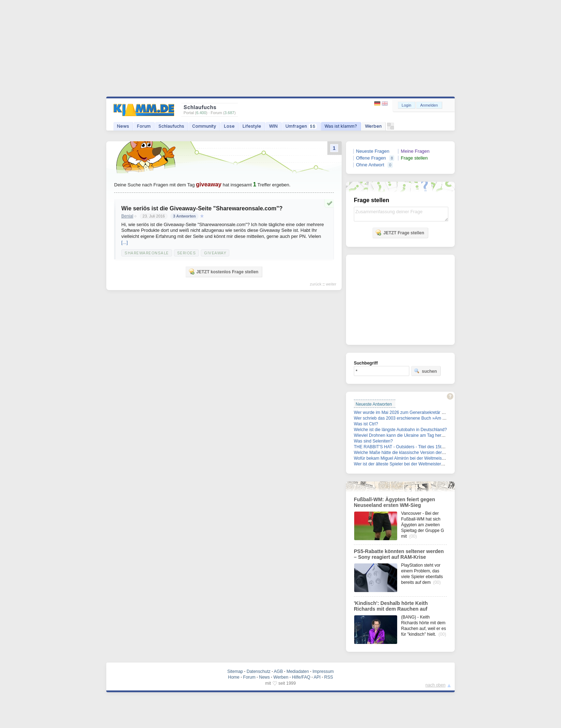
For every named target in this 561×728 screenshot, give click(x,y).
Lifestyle (252, 126)
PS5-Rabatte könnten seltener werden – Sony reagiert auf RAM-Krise (399, 554)
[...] (125, 242)
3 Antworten (184, 216)
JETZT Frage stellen (400, 233)
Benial (127, 216)
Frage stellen (414, 158)
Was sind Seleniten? (373, 441)
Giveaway (215, 253)
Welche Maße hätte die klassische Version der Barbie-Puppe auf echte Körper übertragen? (440, 453)
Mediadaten (298, 671)
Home (234, 677)
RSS (329, 677)
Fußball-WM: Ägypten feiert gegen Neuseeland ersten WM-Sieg (394, 502)
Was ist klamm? (341, 126)
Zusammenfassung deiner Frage (401, 214)
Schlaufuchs (171, 126)
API (317, 677)
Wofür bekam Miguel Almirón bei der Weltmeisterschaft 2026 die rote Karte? (426, 458)
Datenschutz (258, 671)
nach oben (435, 685)
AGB (278, 671)
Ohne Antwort (370, 165)
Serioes (187, 253)
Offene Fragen (371, 158)
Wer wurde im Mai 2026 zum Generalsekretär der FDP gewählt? (415, 412)
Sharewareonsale (147, 253)
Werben (373, 126)
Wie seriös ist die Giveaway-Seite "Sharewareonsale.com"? (202, 208)
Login (407, 105)
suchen (425, 371)
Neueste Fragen (373, 151)
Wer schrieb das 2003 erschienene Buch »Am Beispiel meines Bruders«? (424, 418)
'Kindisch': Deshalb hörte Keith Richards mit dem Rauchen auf (391, 606)
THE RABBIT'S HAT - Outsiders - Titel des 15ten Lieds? (407, 447)
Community (204, 126)
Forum (144, 126)
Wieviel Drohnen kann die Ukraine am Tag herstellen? (405, 435)
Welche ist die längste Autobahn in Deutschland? (400, 430)
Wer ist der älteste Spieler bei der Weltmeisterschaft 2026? (410, 464)
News (123, 126)
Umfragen (301, 126)
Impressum (323, 671)
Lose (229, 126)
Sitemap (235, 671)
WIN (273, 126)
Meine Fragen (415, 151)
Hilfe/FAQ (301, 677)
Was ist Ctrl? (366, 424)
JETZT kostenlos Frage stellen (223, 272)
